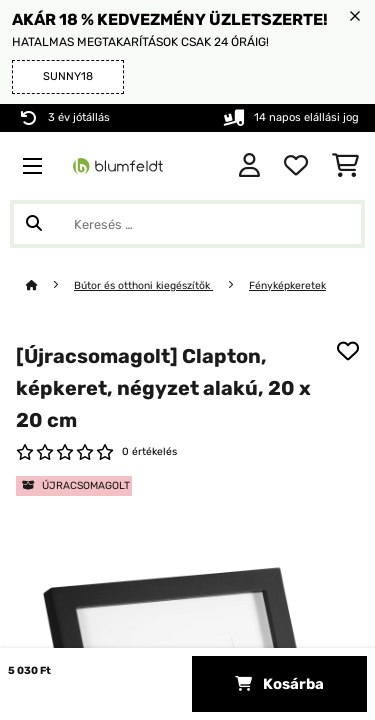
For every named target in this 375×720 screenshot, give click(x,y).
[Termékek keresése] (187, 224)
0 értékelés (149, 451)
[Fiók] (249, 166)
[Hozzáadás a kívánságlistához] (348, 351)
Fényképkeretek (287, 285)
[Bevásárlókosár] (345, 166)
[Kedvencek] (296, 166)
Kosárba (279, 684)
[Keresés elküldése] (34, 224)
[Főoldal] (50, 285)
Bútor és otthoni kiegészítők (143, 285)
